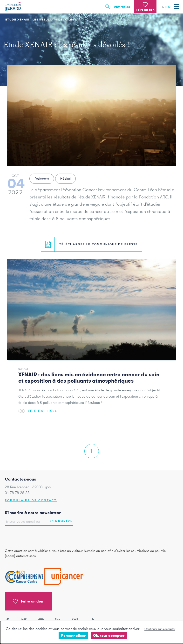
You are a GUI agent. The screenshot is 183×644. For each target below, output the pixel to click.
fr (162, 7)
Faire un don (28, 601)
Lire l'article (38, 411)
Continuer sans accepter (160, 629)
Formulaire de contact (31, 500)
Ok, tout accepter (109, 635)
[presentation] (33, 536)
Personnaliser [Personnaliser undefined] (73, 635)
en (168, 7)
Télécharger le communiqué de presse (91, 244)
